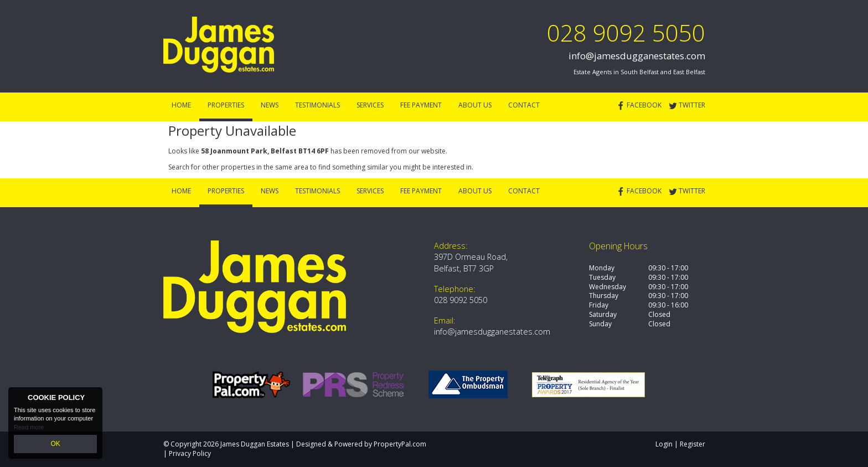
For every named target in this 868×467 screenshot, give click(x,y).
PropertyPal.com (400, 444)
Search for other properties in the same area (238, 167)
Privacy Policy (190, 453)
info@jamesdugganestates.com (637, 56)
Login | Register (680, 444)
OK (55, 444)
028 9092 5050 (626, 32)
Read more (29, 428)
